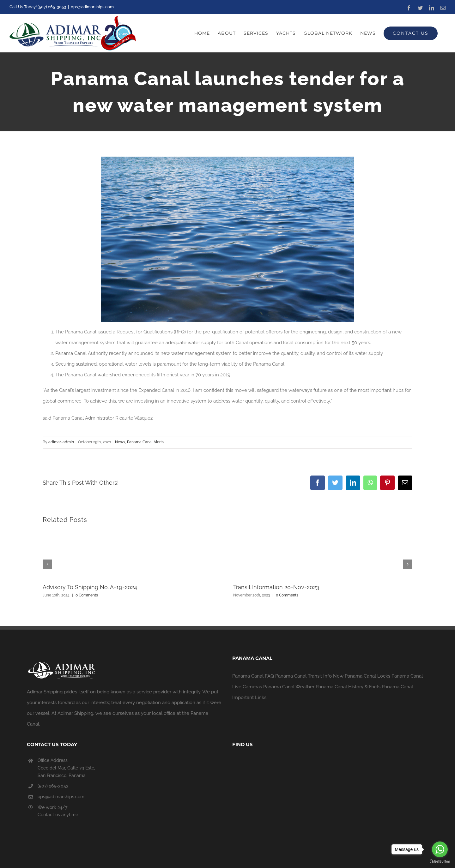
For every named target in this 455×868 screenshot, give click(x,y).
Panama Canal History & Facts (348, 687)
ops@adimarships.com (92, 7)
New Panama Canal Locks (362, 676)
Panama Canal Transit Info (303, 676)
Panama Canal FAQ (253, 676)
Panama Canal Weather (289, 687)
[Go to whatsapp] (440, 849)
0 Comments (87, 595)
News (120, 442)
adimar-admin (61, 442)
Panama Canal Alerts (145, 442)
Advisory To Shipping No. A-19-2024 (90, 587)
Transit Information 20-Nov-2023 (276, 587)
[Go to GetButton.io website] (440, 862)
